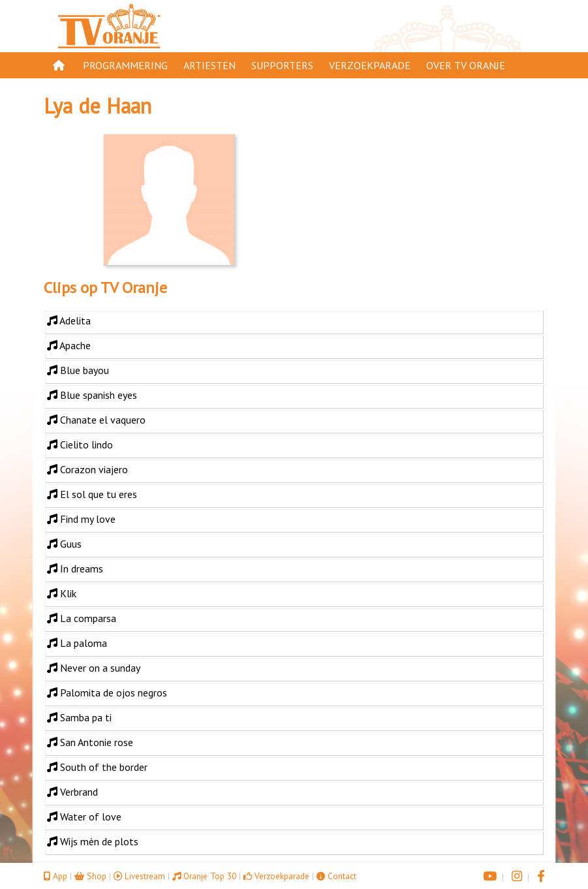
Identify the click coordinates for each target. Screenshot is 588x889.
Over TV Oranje (466, 65)
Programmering (125, 65)
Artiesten (209, 65)
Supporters (282, 65)
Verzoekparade (370, 65)
